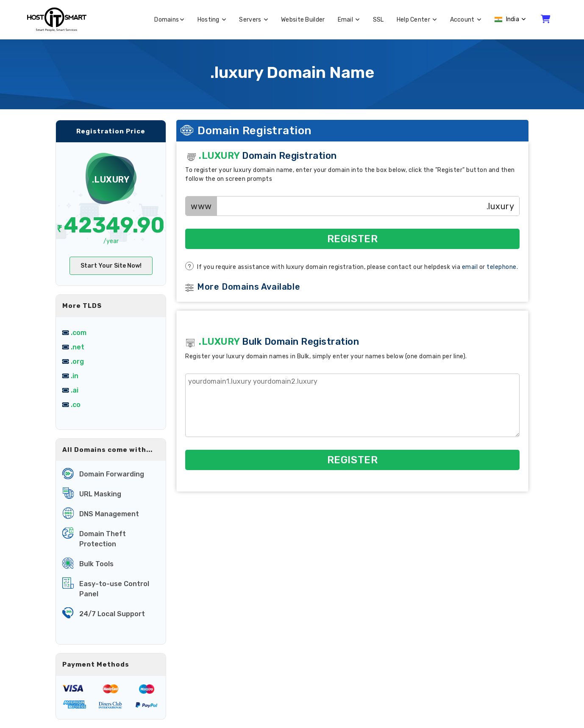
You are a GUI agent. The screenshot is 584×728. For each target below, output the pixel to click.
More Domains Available (249, 287)
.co (76, 405)
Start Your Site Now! (111, 266)
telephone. (502, 267)
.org (77, 361)
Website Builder (303, 20)
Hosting (212, 20)
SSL (378, 20)
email (470, 267)
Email (349, 20)
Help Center (417, 20)
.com (79, 333)
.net (78, 347)
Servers (254, 20)
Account (466, 20)
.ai (75, 390)
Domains (169, 20)
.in (75, 376)
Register (353, 239)
